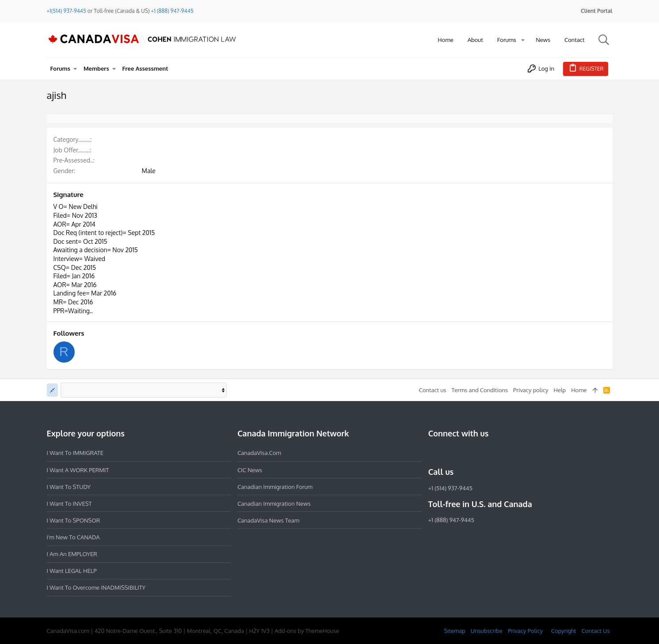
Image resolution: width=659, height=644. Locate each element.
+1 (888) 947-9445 (172, 11)
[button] (523, 40)
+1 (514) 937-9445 (450, 488)
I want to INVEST (69, 504)
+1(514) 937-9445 (67, 11)
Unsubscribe (487, 631)
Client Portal (596, 11)
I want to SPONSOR (74, 520)
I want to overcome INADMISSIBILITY (96, 587)
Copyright (564, 631)
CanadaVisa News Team (268, 520)
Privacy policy (531, 390)
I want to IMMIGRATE (75, 453)
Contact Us (596, 631)
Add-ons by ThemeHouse (307, 631)
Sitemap (454, 631)
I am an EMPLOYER (72, 554)
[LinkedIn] (465, 453)
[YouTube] (497, 453)
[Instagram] (449, 453)
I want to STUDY (69, 487)
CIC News (250, 470)
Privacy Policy (525, 631)
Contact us (433, 390)
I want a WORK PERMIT (78, 470)
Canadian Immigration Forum (275, 487)
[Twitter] (481, 453)
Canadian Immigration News (274, 504)
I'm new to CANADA (73, 537)
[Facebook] (434, 453)
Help (560, 390)
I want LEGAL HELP (72, 571)
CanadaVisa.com (259, 453)
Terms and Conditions (480, 390)
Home (579, 390)
